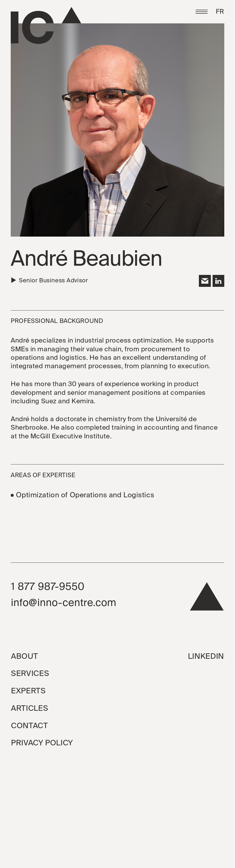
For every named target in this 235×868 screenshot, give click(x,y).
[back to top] (207, 599)
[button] (201, 12)
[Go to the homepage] (46, 26)
